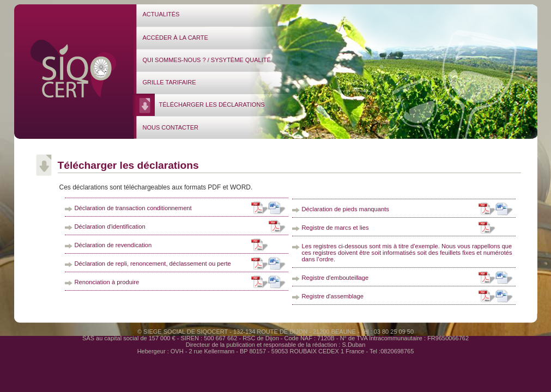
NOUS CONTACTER (171, 127)
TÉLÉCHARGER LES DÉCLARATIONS (212, 105)
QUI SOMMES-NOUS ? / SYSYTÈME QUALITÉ (207, 60)
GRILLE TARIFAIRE (169, 82)
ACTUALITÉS (161, 14)
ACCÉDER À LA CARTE (175, 38)
